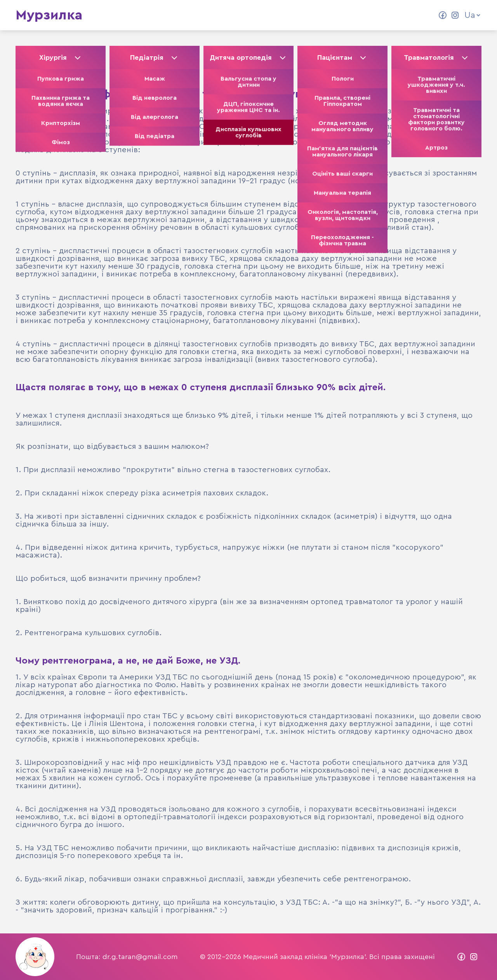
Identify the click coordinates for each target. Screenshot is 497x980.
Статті (213, 15)
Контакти (289, 15)
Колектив (171, 15)
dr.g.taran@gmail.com (140, 957)
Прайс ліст (338, 15)
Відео (248, 15)
